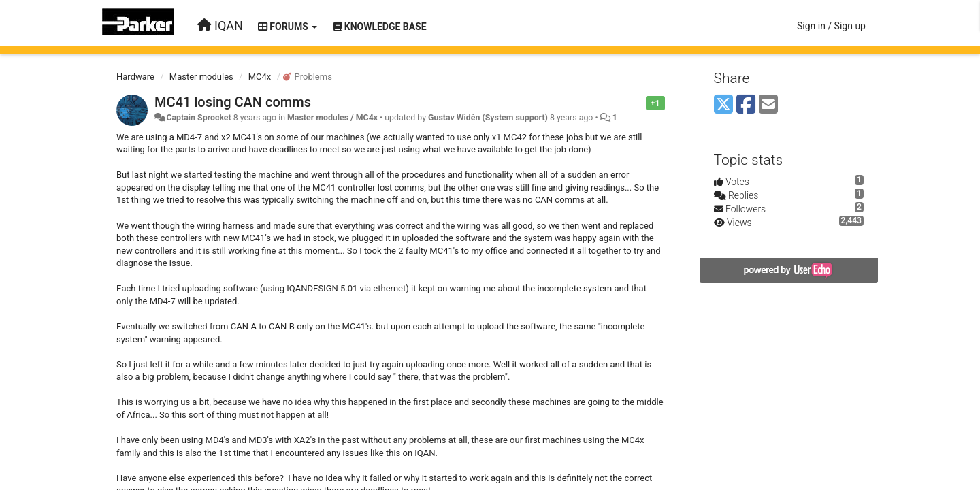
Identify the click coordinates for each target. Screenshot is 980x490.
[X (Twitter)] (723, 105)
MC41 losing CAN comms (233, 102)
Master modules (201, 77)
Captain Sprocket (198, 118)
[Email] (768, 105)
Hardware (135, 77)
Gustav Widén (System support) (488, 118)
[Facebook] (746, 105)
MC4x (260, 77)
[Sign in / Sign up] (831, 26)
